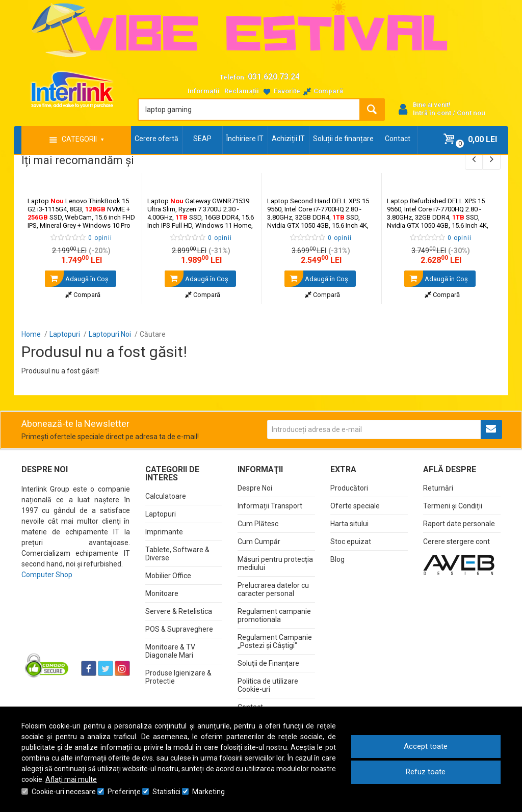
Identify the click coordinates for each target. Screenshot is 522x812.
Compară (83, 295)
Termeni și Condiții (453, 506)
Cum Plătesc (258, 524)
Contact (398, 139)
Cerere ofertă (156, 139)
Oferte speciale (355, 506)
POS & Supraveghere (179, 629)
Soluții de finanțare (343, 139)
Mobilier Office (168, 576)
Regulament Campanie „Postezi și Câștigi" (275, 641)
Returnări (438, 488)
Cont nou (471, 113)
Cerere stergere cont (456, 542)
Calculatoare (166, 496)
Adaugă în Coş (77, 279)
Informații (204, 91)
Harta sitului (349, 524)
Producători (349, 488)
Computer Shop (47, 575)
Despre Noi (255, 488)
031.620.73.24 (274, 77)
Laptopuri (161, 514)
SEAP (202, 139)
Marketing (208, 792)
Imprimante (164, 532)
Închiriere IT (245, 139)
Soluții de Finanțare (268, 663)
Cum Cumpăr (259, 542)
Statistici (166, 792)
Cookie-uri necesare (64, 792)
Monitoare (162, 593)
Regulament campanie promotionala (274, 615)
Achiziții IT (288, 139)
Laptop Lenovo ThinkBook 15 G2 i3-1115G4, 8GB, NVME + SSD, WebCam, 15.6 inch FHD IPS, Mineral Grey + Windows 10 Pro (81, 213)
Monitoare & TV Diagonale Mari (170, 651)
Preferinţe (124, 792)
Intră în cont (432, 113)
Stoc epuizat (351, 542)
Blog (337, 559)
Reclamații (242, 91)
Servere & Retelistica (179, 611)
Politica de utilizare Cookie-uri (268, 685)
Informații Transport (270, 506)
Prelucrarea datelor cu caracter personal (273, 589)
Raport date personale (459, 524)
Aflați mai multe (71, 779)
